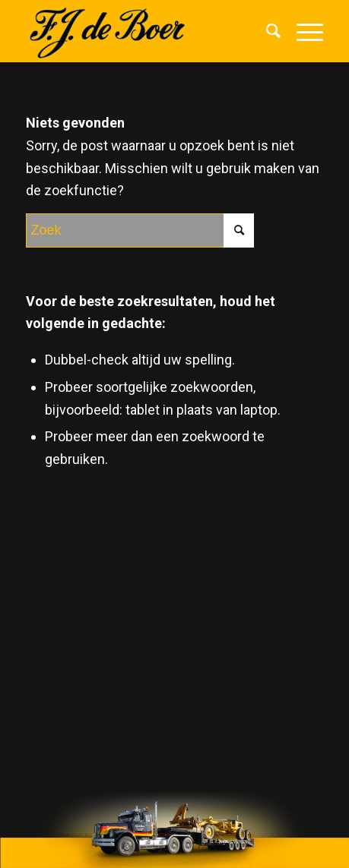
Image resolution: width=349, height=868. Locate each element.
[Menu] (302, 31)
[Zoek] (266, 31)
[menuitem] (266, 31)
